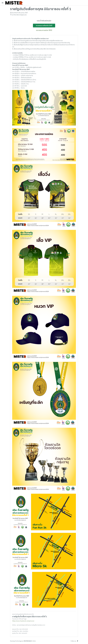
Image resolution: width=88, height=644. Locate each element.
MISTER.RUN (27, 641)
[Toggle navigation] (3, 3)
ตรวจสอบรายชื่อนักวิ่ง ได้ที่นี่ (44, 26)
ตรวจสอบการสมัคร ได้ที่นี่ (44, 30)
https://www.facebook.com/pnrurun (23, 621)
